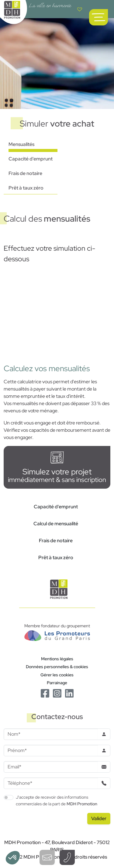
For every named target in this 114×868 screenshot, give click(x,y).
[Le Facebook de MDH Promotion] (45, 693)
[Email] (51, 767)
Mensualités (21, 144)
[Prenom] (51, 751)
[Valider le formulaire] (99, 819)
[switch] (9, 797)
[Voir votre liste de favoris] (80, 9)
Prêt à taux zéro (26, 188)
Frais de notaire (25, 173)
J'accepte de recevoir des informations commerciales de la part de (57, 800)
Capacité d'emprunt (31, 159)
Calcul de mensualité (56, 524)
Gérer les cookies (57, 675)
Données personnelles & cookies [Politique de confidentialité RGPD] (57, 667)
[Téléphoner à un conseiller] (67, 857)
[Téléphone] (51, 783)
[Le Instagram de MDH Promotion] (57, 693)
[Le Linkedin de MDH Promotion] (69, 693)
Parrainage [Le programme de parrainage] (57, 683)
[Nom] (51, 734)
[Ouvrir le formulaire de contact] (47, 857)
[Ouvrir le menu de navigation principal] (98, 17)
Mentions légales (57, 659)
